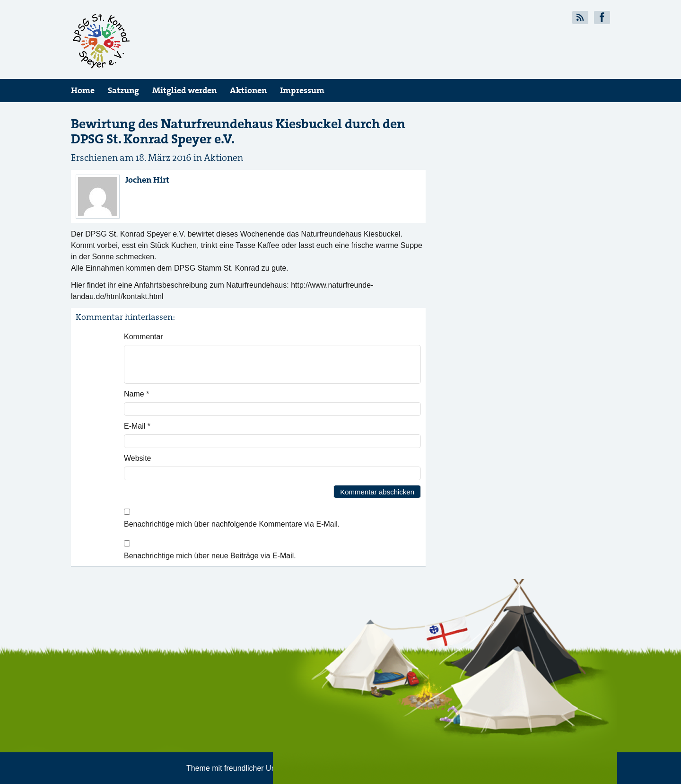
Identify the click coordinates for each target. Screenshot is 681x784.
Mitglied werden (184, 90)
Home (83, 90)
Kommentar (144, 337)
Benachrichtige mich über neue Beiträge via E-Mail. (210, 556)
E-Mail (137, 426)
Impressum (302, 90)
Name (136, 394)
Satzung (123, 90)
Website (138, 458)
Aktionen (248, 90)
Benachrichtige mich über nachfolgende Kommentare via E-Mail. (232, 524)
